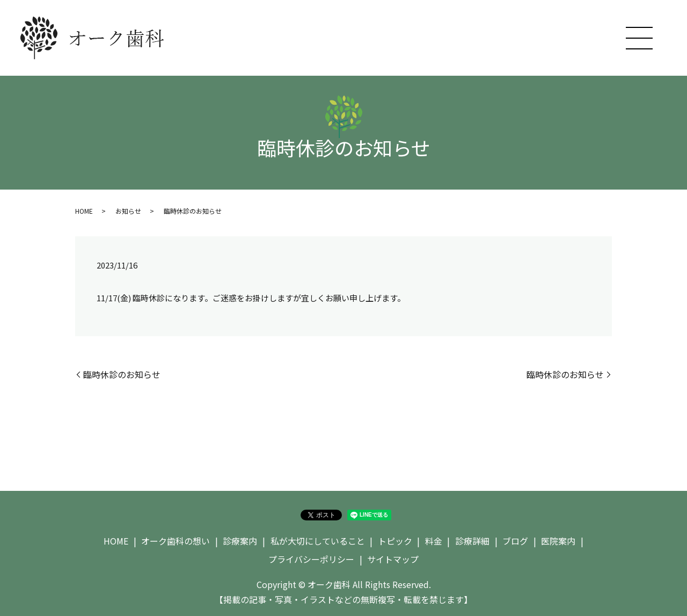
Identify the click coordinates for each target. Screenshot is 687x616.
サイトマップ (393, 559)
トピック (395, 541)
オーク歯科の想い (176, 541)
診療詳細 (472, 541)
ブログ (515, 541)
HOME (84, 211)
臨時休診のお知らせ (122, 374)
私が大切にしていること (318, 541)
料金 (434, 541)
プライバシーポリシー (311, 559)
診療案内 (240, 541)
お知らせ (128, 211)
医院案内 (558, 541)
